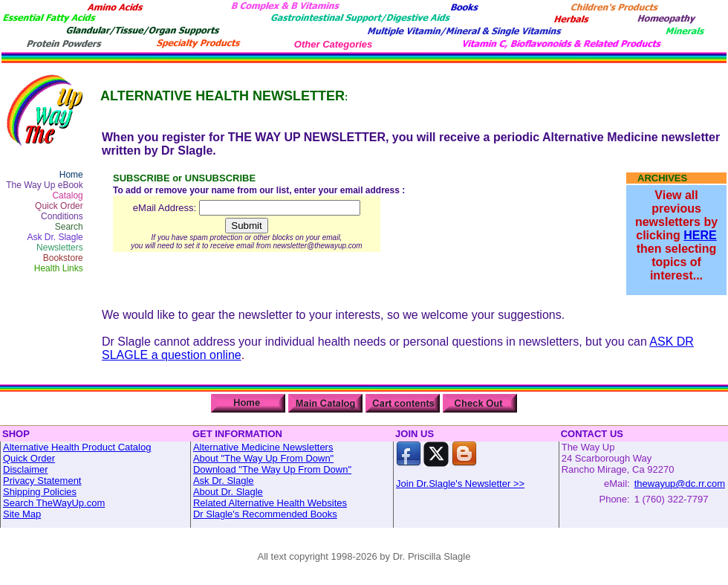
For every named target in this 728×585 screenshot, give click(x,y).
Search (69, 227)
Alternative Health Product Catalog (77, 447)
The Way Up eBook (45, 185)
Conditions (62, 216)
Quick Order (59, 206)
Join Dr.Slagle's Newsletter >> (460, 484)
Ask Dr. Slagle (55, 237)
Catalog (67, 195)
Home (71, 175)
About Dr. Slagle (228, 492)
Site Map (22, 514)
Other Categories (333, 44)
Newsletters (60, 248)
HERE (700, 235)
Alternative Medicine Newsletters (263, 447)
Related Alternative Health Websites (270, 503)
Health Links (59, 268)
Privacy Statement (42, 481)
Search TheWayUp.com (54, 503)
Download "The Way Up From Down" (272, 469)
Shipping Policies (40, 492)
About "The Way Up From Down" (263, 458)
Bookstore (63, 258)
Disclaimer (26, 469)
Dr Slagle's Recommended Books (265, 514)
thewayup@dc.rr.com (680, 484)
